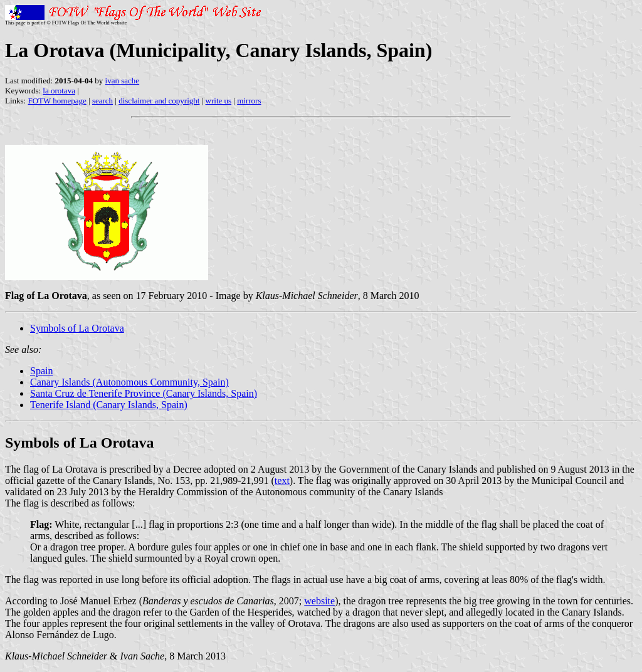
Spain (41, 371)
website (319, 601)
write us (219, 101)
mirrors (249, 101)
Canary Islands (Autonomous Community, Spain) (129, 382)
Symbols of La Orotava (77, 328)
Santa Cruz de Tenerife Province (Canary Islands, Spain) (144, 393)
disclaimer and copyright (159, 101)
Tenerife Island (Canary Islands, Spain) (109, 405)
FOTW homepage (57, 101)
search (103, 101)
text (282, 480)
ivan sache (123, 81)
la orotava (59, 91)
